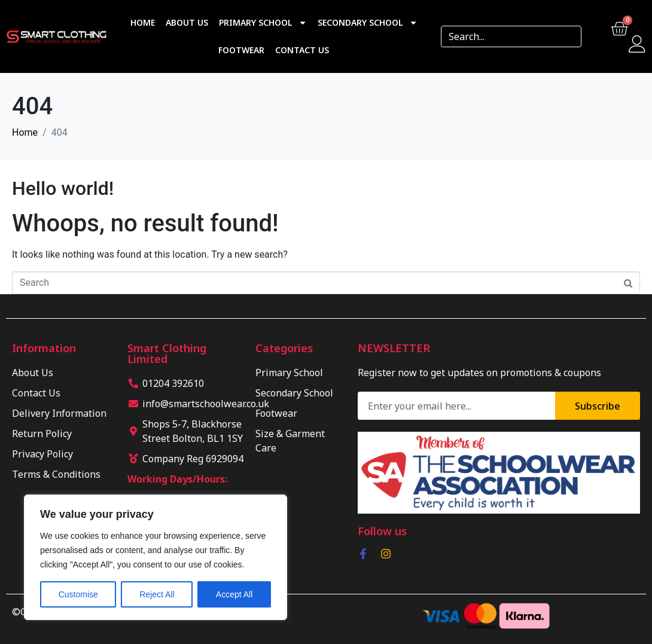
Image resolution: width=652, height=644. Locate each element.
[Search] (568, 36)
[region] (156, 557)
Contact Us (302, 50)
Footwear (241, 50)
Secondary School (368, 23)
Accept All (234, 594)
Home (143, 22)
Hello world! (63, 188)
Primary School (263, 23)
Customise (78, 594)
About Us (187, 22)
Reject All (157, 594)
